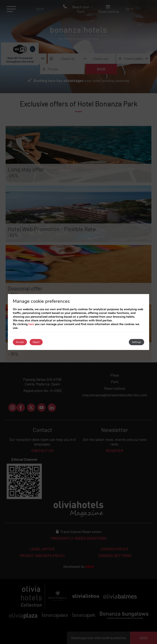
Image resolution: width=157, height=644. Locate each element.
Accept (20, 342)
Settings (136, 342)
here (31, 324)
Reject (36, 342)
